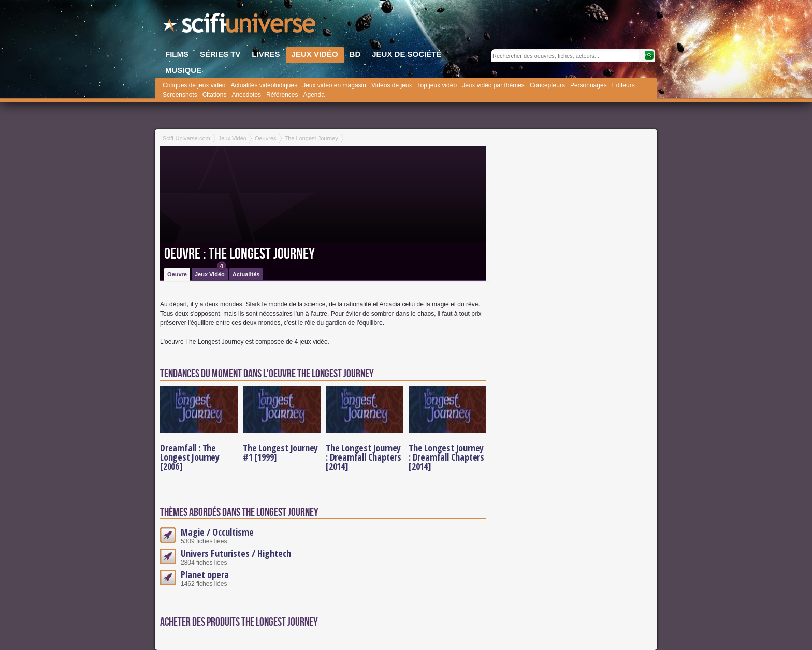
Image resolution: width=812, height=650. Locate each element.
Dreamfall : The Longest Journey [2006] (190, 457)
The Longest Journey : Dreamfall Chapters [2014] (364, 457)
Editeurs (624, 85)
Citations (215, 95)
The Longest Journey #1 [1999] (280, 452)
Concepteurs (547, 85)
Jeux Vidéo (211, 272)
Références (282, 95)
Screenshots (180, 95)
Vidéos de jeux (392, 85)
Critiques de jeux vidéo (194, 85)
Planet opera (205, 574)
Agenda (314, 95)
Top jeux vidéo (437, 85)
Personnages (589, 85)
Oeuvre (177, 274)
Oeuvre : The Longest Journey (240, 254)
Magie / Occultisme (217, 532)
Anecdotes (246, 95)
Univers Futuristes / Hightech (236, 553)
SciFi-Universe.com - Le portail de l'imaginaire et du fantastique (240, 26)
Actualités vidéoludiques (264, 85)
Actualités (246, 274)
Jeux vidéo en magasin (334, 85)
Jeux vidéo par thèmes (493, 85)
